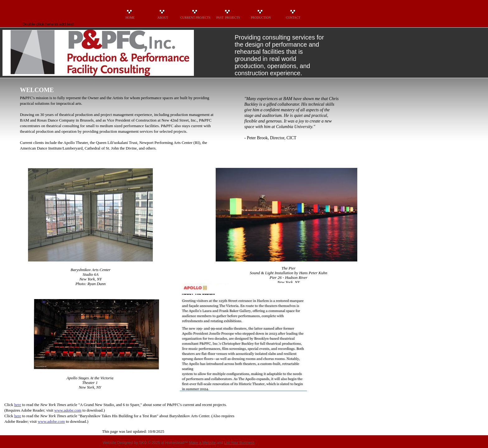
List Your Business (239, 443)
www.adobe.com (68, 410)
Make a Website (202, 443)
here (17, 405)
